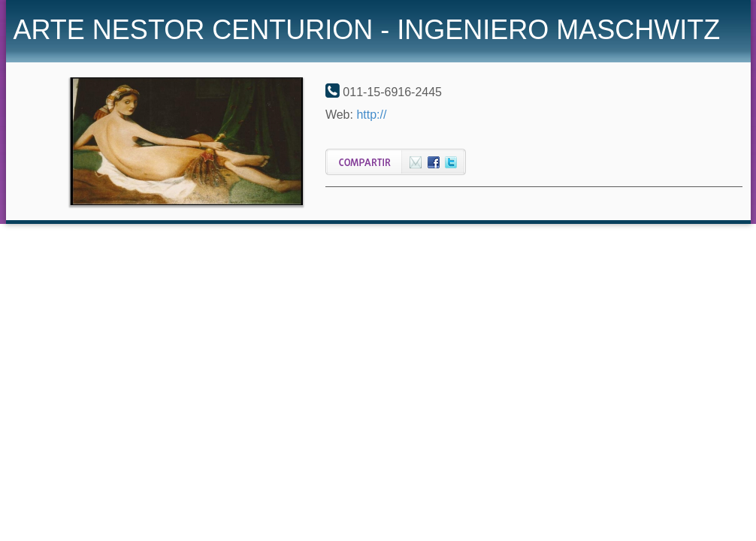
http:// (371, 115)
